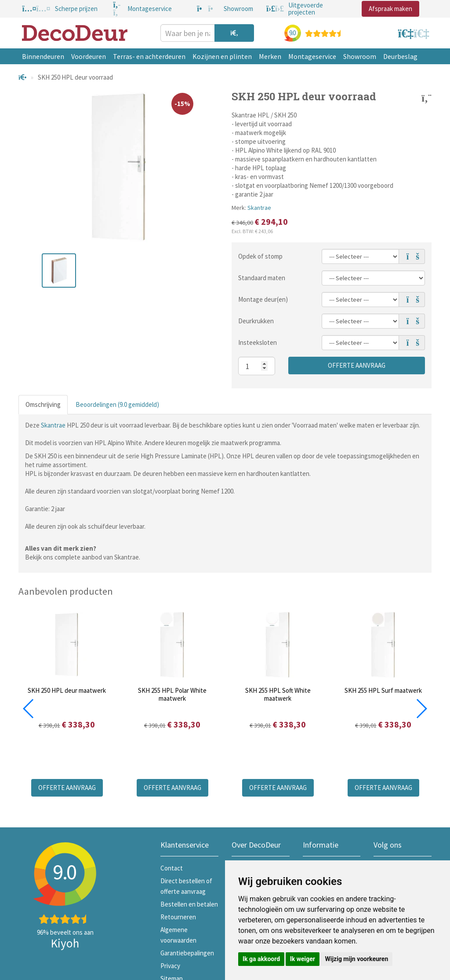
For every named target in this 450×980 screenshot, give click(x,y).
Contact (172, 868)
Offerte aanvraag (357, 365)
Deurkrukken (256, 321)
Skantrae (259, 208)
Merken (270, 56)
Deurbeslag (400, 56)
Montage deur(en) (263, 299)
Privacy (170, 966)
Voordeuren (89, 56)
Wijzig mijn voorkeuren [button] (356, 959)
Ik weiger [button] (303, 959)
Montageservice (312, 56)
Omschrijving (43, 404)
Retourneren (178, 917)
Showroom (360, 56)
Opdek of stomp (260, 256)
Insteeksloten (258, 342)
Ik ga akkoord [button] (261, 959)
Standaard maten (262, 278)
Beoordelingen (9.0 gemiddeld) (117, 404)
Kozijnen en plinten (222, 56)
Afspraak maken (390, 9)
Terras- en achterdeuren (149, 56)
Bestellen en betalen (189, 904)
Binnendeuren (43, 56)
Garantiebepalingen (187, 953)
